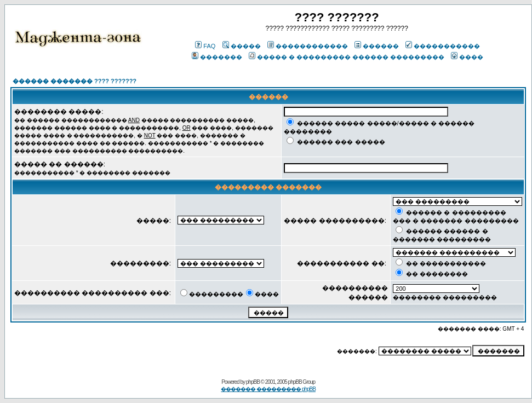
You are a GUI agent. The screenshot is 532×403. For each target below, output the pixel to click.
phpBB (253, 382)
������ (377, 46)
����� (242, 46)
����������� (443, 46)
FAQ (205, 46)
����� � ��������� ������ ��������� (347, 57)
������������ (308, 46)
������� (217, 57)
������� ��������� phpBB (268, 389)
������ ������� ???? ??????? (75, 81)
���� (467, 57)
